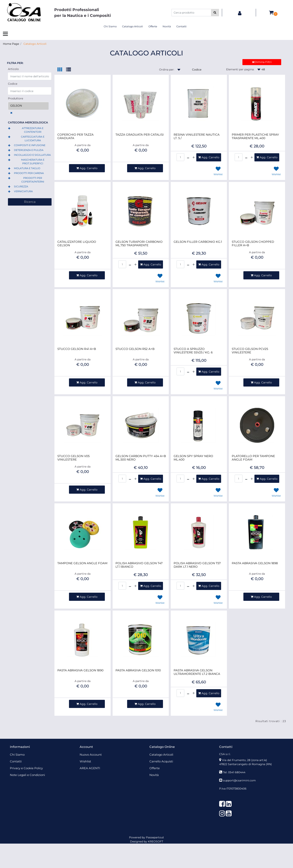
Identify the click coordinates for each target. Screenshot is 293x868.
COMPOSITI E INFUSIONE (30, 145)
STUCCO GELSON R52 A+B (135, 349)
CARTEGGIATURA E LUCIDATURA (33, 139)
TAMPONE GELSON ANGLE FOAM (82, 563)
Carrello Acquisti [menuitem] (161, 761)
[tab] (62, 70)
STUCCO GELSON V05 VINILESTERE (73, 458)
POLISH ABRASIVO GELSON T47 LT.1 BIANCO (139, 565)
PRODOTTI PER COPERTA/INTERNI (33, 180)
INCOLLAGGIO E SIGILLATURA (32, 155)
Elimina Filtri (262, 62)
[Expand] (9, 129)
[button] (215, 13)
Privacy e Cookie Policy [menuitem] (26, 768)
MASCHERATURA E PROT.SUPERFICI (33, 162)
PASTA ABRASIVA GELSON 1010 (138, 670)
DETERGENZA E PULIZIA (29, 150)
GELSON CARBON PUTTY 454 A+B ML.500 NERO (141, 458)
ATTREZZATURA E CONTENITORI (33, 130)
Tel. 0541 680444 (234, 772)
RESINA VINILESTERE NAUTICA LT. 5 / (197, 136)
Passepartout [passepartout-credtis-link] (155, 837)
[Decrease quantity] (188, 157)
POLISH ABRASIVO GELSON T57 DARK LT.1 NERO (197, 565)
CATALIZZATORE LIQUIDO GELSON (77, 244)
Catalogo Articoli (35, 44)
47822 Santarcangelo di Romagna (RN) (246, 764)
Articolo (13, 69)
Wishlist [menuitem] (85, 761)
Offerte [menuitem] (153, 26)
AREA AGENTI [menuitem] (90, 768)
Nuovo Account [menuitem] (91, 755)
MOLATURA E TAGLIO (27, 168)
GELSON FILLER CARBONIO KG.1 (198, 242)
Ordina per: (167, 70)
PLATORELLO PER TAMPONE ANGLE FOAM (253, 458)
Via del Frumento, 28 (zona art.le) (245, 760)
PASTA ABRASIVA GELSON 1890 (80, 670)
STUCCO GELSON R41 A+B (77, 349)
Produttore (16, 98)
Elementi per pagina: (240, 69)
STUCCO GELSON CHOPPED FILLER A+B (253, 244)
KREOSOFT (156, 841)
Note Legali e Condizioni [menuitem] (27, 775)
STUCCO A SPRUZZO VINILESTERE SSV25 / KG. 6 (193, 351)
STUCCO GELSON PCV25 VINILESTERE (250, 351)
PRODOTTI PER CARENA (29, 173)
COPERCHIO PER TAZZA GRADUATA (75, 136)
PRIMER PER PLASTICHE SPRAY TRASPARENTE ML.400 (255, 136)
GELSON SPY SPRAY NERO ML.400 (193, 458)
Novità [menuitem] (167, 26)
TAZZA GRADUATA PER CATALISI (140, 135)
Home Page (11, 44)
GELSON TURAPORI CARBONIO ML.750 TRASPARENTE (139, 244)
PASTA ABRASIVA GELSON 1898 (255, 563)
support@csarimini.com (239, 780)
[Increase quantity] (194, 157)
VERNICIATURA (23, 191)
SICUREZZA (21, 186)
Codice (13, 84)
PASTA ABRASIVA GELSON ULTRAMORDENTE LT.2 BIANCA (197, 672)
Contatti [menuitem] (181, 26)
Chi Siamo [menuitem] (110, 26)
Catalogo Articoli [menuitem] (133, 26)
